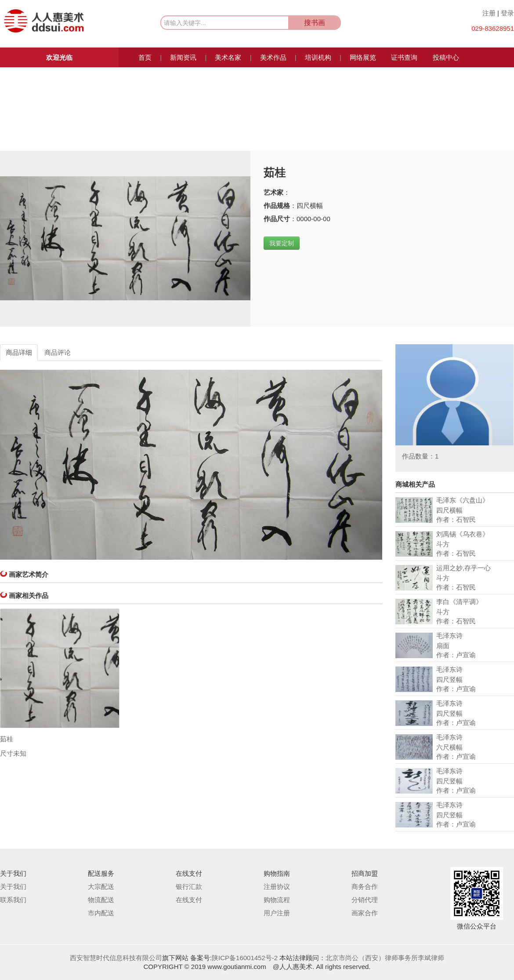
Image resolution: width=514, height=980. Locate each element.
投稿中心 (446, 57)
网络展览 (363, 57)
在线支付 (189, 900)
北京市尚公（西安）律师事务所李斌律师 (385, 958)
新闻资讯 (183, 57)
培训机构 (318, 57)
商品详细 (19, 352)
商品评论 (58, 352)
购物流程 (277, 900)
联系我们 (13, 900)
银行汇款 (189, 887)
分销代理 (365, 900)
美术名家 (228, 57)
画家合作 (365, 913)
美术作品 (273, 57)
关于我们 (13, 887)
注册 (489, 13)
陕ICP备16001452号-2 (245, 958)
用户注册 (277, 913)
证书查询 (404, 57)
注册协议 (277, 887)
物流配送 (101, 900)
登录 (507, 13)
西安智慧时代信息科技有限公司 (116, 958)
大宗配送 (101, 887)
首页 (145, 57)
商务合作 (365, 887)
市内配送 (101, 913)
